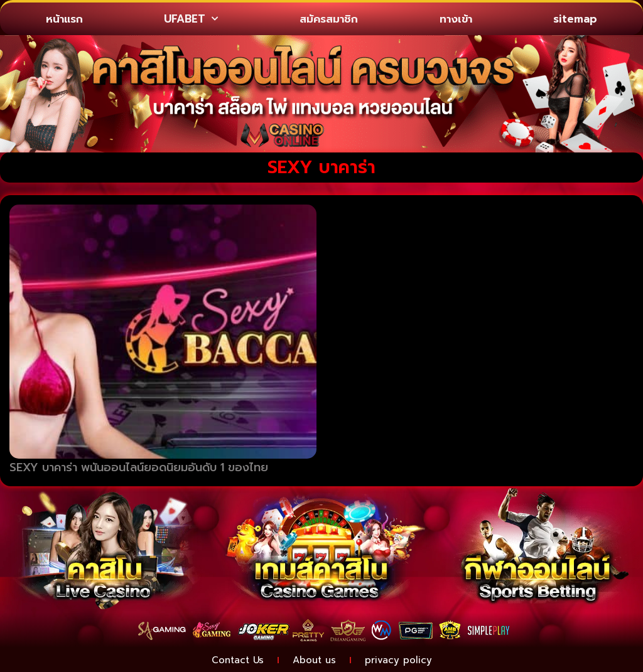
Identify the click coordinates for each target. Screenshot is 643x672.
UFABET (191, 19)
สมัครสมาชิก (329, 19)
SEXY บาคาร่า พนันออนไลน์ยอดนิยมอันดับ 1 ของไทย (139, 467)
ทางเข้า (456, 19)
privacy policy (398, 660)
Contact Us (238, 660)
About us (314, 660)
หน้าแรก (64, 19)
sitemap (575, 19)
